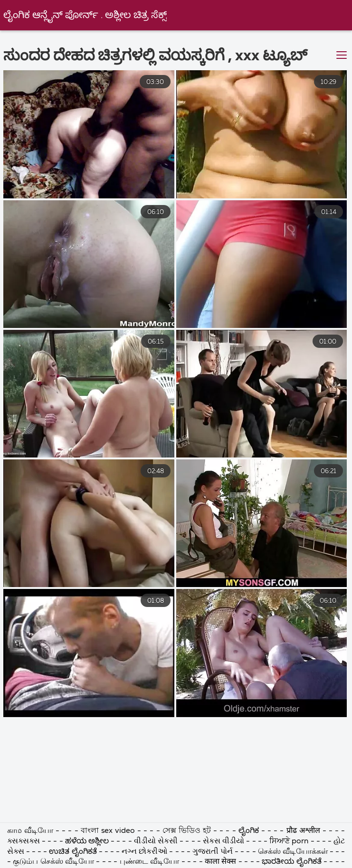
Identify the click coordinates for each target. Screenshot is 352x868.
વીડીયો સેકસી (156, 841)
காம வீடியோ (30, 831)
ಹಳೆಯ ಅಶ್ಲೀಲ (87, 841)
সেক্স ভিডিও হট (188, 831)
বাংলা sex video (109, 831)
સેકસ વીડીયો (224, 841)
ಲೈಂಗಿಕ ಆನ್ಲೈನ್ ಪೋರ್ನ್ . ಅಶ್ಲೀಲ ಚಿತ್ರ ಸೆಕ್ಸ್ (85, 15)
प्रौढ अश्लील (304, 831)
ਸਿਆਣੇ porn (290, 841)
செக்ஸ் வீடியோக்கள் (294, 852)
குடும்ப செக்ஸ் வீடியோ (53, 862)
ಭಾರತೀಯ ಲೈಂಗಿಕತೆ (291, 862)
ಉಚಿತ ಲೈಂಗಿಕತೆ (73, 852)
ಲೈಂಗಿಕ (249, 831)
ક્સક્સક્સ (24, 841)
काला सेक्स (220, 862)
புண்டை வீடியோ (149, 862)
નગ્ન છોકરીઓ (145, 852)
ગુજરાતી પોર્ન (213, 852)
